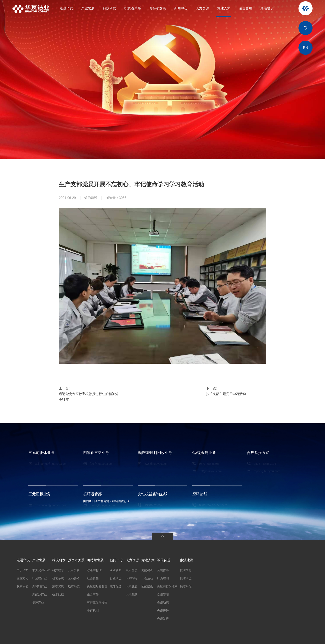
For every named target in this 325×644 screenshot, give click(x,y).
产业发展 (88, 8)
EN (305, 48)
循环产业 (38, 601)
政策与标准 (94, 569)
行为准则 (163, 577)
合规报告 (163, 610)
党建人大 (224, 8)
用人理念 (131, 569)
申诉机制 (93, 610)
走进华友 (66, 8)
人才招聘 (131, 577)
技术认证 (58, 593)
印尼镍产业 (40, 577)
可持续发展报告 (97, 601)
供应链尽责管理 (97, 585)
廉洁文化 (186, 569)
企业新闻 (116, 569)
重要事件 (93, 593)
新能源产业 (40, 593)
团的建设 (147, 585)
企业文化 (22, 577)
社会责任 (93, 577)
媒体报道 (116, 585)
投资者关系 (133, 8)
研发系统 (58, 577)
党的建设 (147, 569)
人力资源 (202, 8)
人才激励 (131, 593)
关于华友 (22, 569)
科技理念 (58, 569)
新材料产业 (40, 585)
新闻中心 (181, 8)
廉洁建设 (267, 8)
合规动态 (163, 601)
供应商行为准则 (167, 585)
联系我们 (22, 585)
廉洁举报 (186, 585)
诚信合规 (245, 8)
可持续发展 (158, 8)
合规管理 (163, 593)
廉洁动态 (186, 577)
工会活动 (147, 577)
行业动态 (116, 577)
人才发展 (131, 585)
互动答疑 (74, 577)
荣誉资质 (58, 585)
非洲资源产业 (41, 569)
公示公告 (74, 569)
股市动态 (74, 585)
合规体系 (163, 569)
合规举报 (163, 618)
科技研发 (109, 8)
